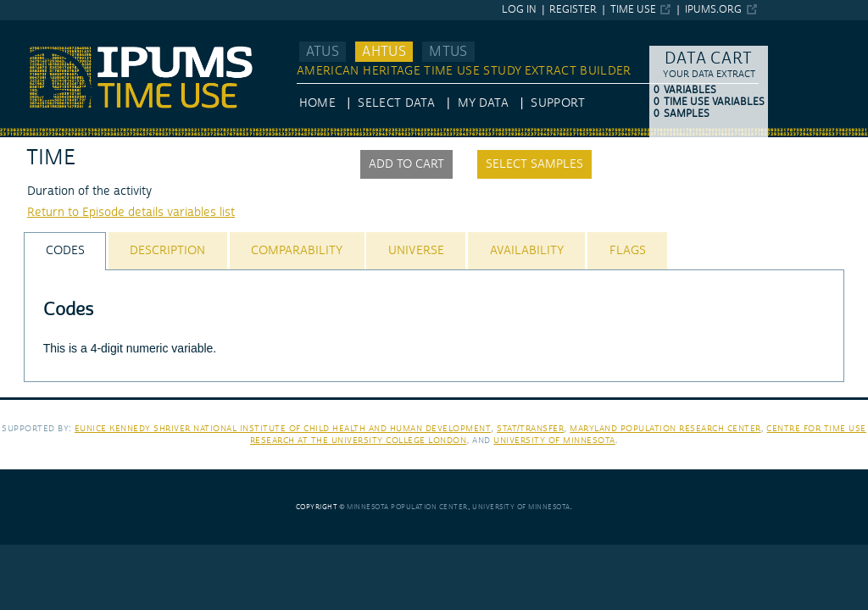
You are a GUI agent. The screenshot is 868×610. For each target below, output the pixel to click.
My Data (483, 103)
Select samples (534, 164)
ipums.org (713, 10)
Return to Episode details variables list (131, 213)
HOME (317, 103)
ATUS (323, 52)
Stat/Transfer (530, 428)
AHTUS (384, 52)
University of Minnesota (554, 440)
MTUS (448, 52)
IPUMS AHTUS (39, 28)
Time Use (633, 10)
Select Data (396, 103)
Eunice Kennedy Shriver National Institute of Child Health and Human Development (283, 428)
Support (557, 103)
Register (573, 10)
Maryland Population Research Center (665, 428)
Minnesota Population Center (407, 507)
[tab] (65, 251)
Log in (519, 10)
